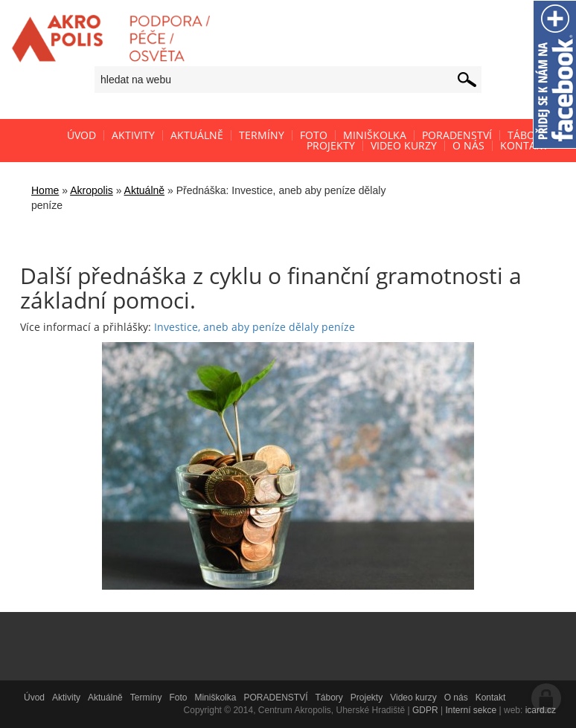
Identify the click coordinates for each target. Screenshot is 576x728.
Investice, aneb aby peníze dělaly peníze (255, 327)
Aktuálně (144, 190)
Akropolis (92, 190)
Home (45, 190)
